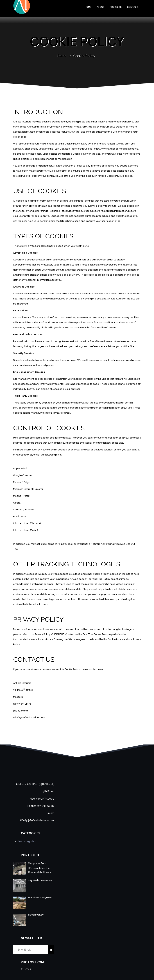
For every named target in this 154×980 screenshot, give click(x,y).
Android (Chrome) (23, 510)
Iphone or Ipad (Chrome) (27, 523)
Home (88, 7)
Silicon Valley (36, 915)
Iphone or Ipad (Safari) (26, 530)
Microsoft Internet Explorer (28, 489)
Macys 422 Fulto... (38, 863)
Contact (133, 7)
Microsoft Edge (22, 482)
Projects (116, 7)
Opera (17, 503)
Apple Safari (20, 468)
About (101, 7)
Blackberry (19, 516)
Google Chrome (22, 475)
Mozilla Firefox (21, 496)
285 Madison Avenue (40, 880)
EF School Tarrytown (40, 898)
